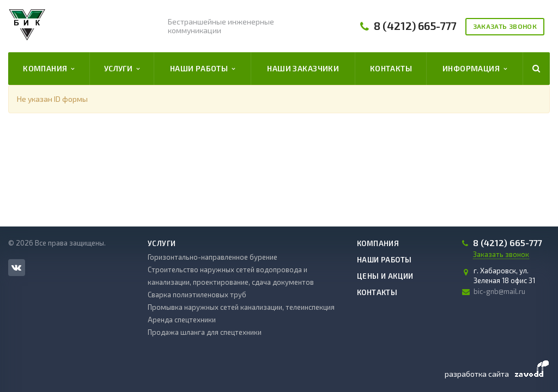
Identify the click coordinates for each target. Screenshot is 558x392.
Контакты (391, 68)
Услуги (122, 69)
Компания (49, 69)
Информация (475, 69)
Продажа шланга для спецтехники (205, 332)
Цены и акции (385, 276)
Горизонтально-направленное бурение (213, 257)
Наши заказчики (303, 68)
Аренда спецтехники (182, 320)
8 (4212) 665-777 (415, 26)
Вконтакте (16, 267)
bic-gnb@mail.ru (499, 291)
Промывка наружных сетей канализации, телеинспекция (241, 307)
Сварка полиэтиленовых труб (197, 295)
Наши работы (203, 69)
